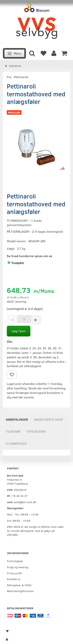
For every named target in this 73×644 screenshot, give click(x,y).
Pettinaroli (21, 77)
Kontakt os (14, 579)
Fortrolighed (15, 561)
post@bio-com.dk (25, 502)
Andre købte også (48, 419)
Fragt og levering (18, 567)
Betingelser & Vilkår (19, 585)
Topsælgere (36, 431)
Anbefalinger (17, 419)
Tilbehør (13, 431)
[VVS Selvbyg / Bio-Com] (36, 23)
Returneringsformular (20, 591)
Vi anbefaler (16, 443)
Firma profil (14, 573)
